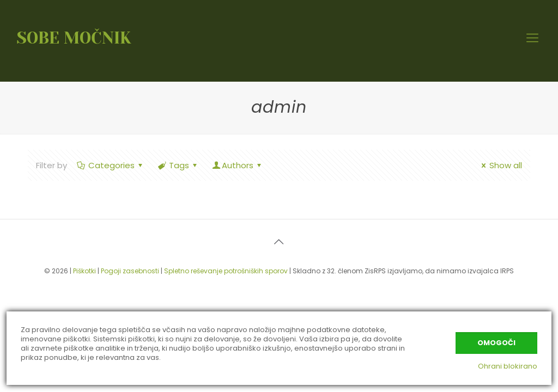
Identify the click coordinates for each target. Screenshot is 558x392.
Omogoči (496, 343)
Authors (238, 165)
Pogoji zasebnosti (130, 271)
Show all (500, 165)
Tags (178, 165)
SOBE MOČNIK (74, 38)
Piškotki (84, 271)
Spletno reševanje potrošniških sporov (226, 271)
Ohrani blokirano (508, 366)
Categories (111, 165)
